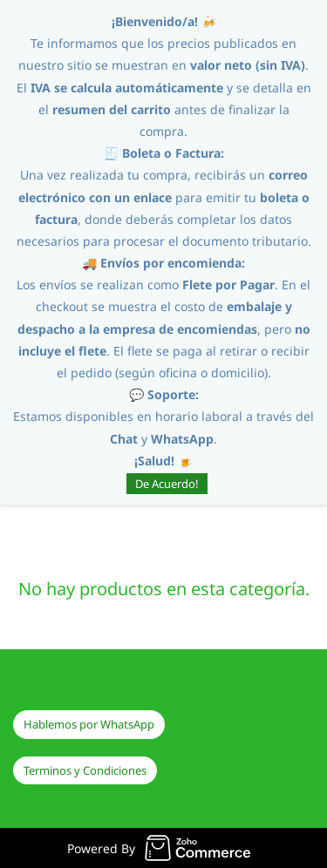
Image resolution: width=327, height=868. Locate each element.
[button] (89, 725)
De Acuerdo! (167, 484)
